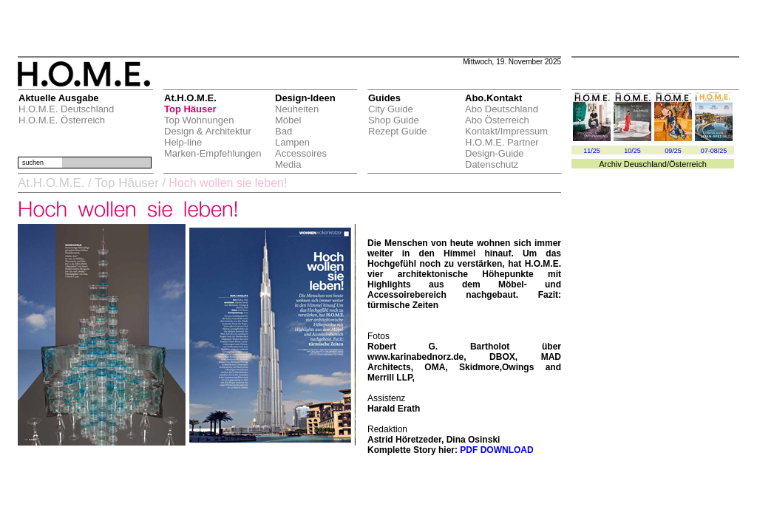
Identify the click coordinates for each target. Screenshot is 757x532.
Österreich (688, 164)
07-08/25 (714, 151)
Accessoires (301, 153)
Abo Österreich (497, 120)
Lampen (292, 142)
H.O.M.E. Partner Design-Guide (502, 148)
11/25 (592, 151)
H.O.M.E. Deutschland (66, 109)
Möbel (288, 120)
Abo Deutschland (502, 109)
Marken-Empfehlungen (213, 153)
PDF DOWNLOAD (496, 450)
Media (288, 164)
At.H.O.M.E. (51, 183)
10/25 (632, 151)
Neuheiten (297, 109)
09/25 (673, 151)
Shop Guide (394, 120)
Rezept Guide (398, 131)
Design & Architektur (208, 131)
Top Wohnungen (199, 120)
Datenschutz (492, 164)
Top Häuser (190, 109)
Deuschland (645, 164)
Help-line (183, 142)
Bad (284, 131)
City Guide (391, 109)
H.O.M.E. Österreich (62, 120)
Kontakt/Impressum (506, 131)
